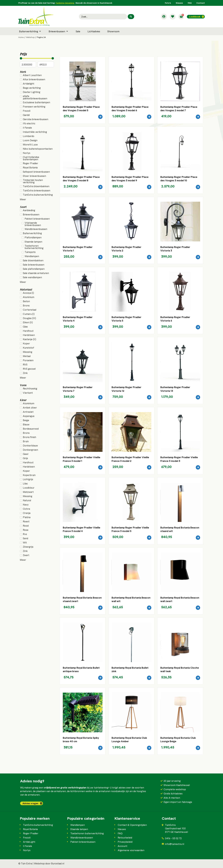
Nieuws (179, 3)
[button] (30, 31)
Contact (201, 3)
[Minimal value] (37, 58)
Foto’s (168, 3)
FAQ (190, 3)
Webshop (30, 37)
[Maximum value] (46, 64)
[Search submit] (131, 17)
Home (21, 37)
